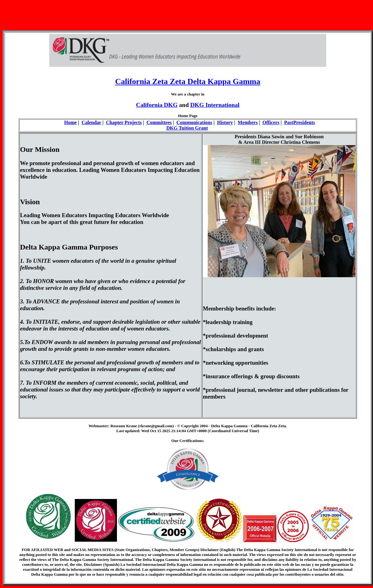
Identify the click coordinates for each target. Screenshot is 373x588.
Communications (194, 122)
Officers (271, 122)
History (225, 122)
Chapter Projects (124, 122)
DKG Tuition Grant (187, 128)
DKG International (215, 105)
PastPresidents (299, 122)
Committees (159, 122)
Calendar (91, 122)
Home (71, 122)
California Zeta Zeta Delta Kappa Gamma (188, 81)
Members (248, 122)
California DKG (157, 105)
